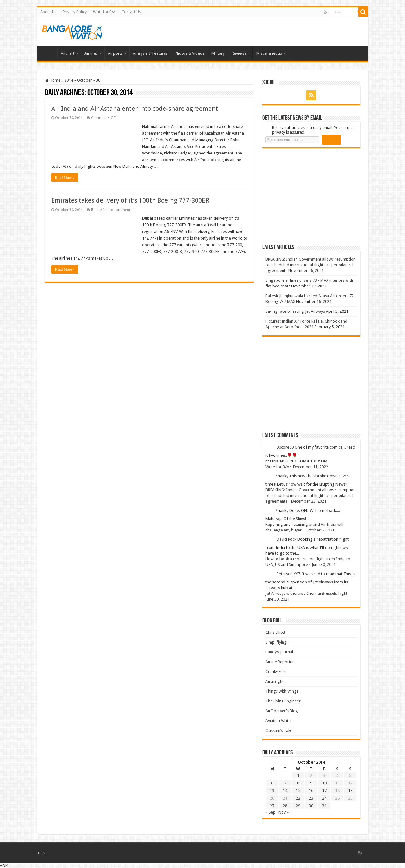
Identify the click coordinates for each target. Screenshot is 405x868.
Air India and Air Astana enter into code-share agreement (135, 109)
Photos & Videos (190, 53)
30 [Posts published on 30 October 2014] (311, 806)
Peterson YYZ (289, 574)
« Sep (271, 812)
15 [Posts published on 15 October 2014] (298, 791)
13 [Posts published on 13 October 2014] (272, 791)
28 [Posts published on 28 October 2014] (285, 806)
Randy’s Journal (279, 652)
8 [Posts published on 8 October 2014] (298, 783)
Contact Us (131, 12)
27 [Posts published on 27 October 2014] (272, 806)
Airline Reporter (280, 662)
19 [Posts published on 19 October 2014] (350, 791)
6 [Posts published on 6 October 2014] (272, 783)
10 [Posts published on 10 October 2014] (324, 783)
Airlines (91, 53)
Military (218, 53)
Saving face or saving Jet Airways (295, 311)
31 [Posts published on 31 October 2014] (324, 806)
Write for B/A (104, 12)
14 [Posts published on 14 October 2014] (285, 791)
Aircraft (68, 53)
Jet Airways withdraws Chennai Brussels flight (306, 593)
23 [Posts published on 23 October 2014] (311, 798)
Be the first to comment (111, 210)
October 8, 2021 (320, 530)
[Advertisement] (310, 196)
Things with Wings (282, 691)
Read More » (65, 178)
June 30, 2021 (324, 565)
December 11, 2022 (311, 467)
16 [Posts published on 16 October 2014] (311, 791)
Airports (115, 53)
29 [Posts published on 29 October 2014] (298, 806)
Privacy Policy (75, 12)
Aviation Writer (279, 721)
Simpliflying (276, 642)
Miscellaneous (269, 53)
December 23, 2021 (309, 501)
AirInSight (274, 681)
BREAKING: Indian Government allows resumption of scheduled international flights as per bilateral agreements (311, 265)
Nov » (283, 812)
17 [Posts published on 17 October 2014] (324, 791)
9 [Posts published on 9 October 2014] (311, 783)
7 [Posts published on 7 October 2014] (285, 783)
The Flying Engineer (283, 701)
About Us (48, 12)
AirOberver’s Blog (282, 711)
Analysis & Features (150, 53)
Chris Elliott (275, 632)
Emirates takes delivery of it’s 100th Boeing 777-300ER (130, 200)
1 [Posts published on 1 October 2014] (298, 775)
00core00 (285, 447)
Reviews (239, 53)
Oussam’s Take (279, 730)
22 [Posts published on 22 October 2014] (298, 798)
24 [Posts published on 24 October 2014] (324, 798)
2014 (69, 80)
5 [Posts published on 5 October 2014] (350, 775)
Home (49, 53)
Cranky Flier (276, 672)
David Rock (287, 539)
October (84, 80)
